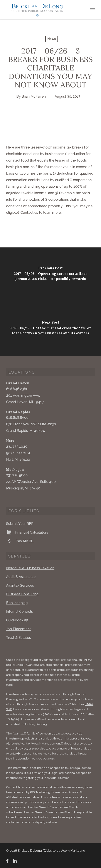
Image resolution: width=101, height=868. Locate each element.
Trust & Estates (19, 638)
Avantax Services (20, 585)
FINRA (89, 704)
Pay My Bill (20, 541)
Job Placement (19, 629)
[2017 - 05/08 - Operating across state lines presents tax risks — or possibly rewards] (50, 275)
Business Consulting (22, 594)
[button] (93, 10)
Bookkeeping (17, 603)
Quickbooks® (17, 620)
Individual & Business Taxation (30, 568)
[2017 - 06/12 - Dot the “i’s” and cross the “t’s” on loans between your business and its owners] (50, 329)
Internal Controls (19, 612)
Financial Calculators (27, 532)
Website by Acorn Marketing (64, 851)
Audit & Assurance (21, 577)
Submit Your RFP (20, 524)
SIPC (9, 709)
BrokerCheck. (16, 665)
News (52, 39)
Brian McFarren (34, 96)
